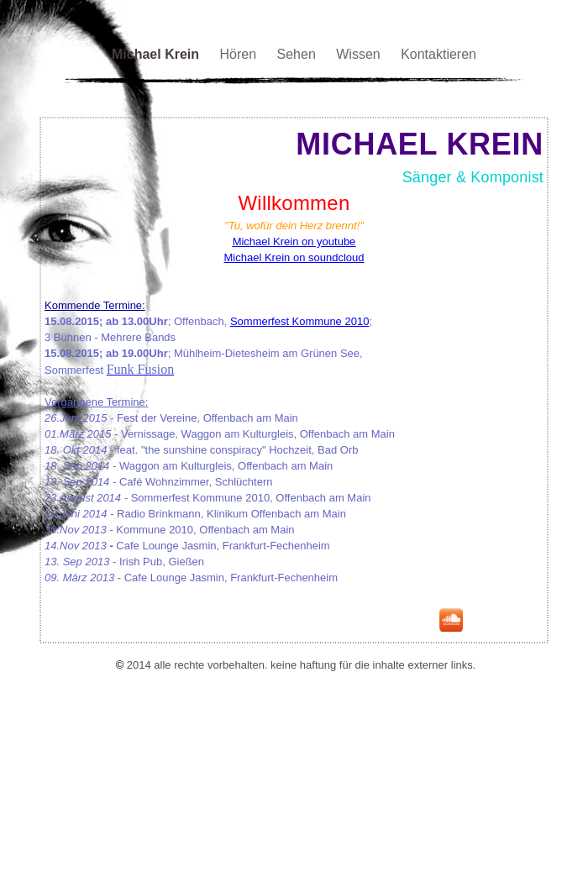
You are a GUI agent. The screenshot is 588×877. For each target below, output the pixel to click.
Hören (239, 54)
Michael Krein (157, 54)
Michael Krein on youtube (294, 242)
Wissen (360, 54)
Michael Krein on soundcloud (294, 257)
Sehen (299, 54)
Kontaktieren (438, 54)
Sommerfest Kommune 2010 (299, 321)
